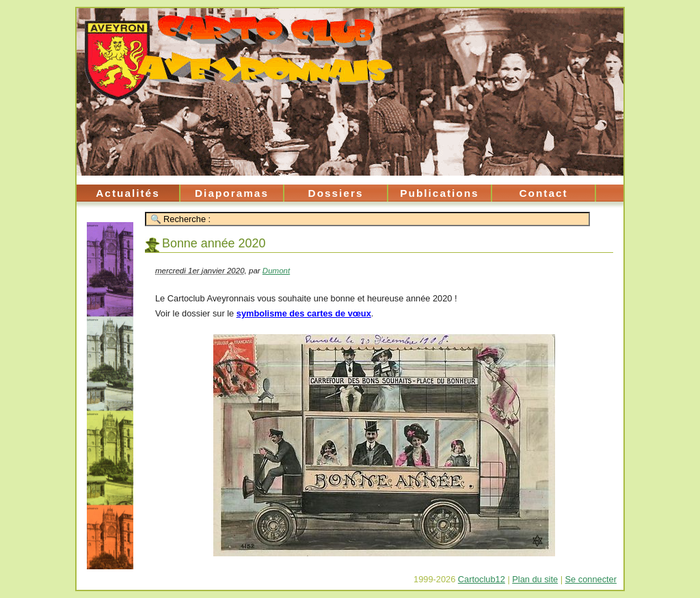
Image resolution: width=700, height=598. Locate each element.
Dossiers (336, 193)
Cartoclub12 (482, 579)
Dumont (276, 271)
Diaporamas (232, 193)
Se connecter (591, 579)
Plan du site (535, 579)
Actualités (127, 193)
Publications (439, 193)
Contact (543, 193)
